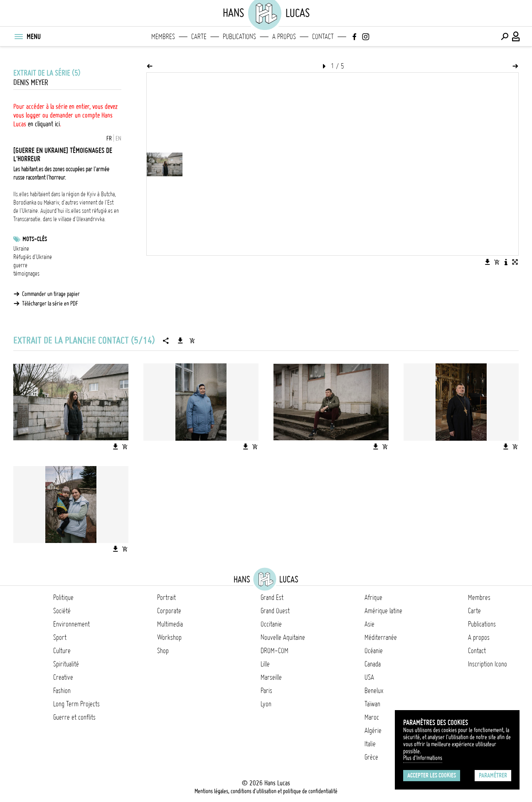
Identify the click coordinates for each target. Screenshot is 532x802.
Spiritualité (66, 664)
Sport (60, 637)
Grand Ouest (275, 611)
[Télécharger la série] (180, 341)
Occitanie (271, 624)
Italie (370, 744)
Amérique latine (383, 611)
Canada (373, 664)
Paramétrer (493, 775)
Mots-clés (35, 239)
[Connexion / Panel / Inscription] (516, 37)
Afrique (373, 597)
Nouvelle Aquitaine (283, 637)
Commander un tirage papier (51, 294)
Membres (163, 37)
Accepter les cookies (432, 775)
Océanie (374, 651)
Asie (369, 624)
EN (118, 138)
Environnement (71, 624)
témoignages (26, 274)
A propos (284, 37)
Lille (265, 664)
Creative (63, 677)
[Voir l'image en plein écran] (515, 262)
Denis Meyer (31, 83)
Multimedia (170, 624)
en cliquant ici (44, 124)
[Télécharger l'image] (488, 262)
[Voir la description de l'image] (506, 262)
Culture (62, 651)
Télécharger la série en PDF (50, 304)
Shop (163, 651)
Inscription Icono (488, 664)
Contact (323, 37)
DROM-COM (275, 651)
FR (109, 138)
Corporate (169, 611)
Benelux (374, 691)
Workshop (169, 637)
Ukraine (21, 249)
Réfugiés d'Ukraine (33, 257)
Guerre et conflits (74, 717)
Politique (63, 597)
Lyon (266, 704)
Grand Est (272, 597)
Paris (266, 691)
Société (62, 611)
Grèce (371, 757)
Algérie (373, 730)
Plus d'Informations (423, 758)
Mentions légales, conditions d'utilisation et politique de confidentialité (266, 791)
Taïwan (372, 704)
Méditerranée (381, 637)
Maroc (372, 717)
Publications (239, 37)
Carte (199, 37)
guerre (20, 265)
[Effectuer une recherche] (505, 37)
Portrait (166, 597)
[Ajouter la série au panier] (192, 341)
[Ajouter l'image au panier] (497, 262)
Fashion (62, 691)
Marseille (271, 677)
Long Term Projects (76, 704)
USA (369, 677)
